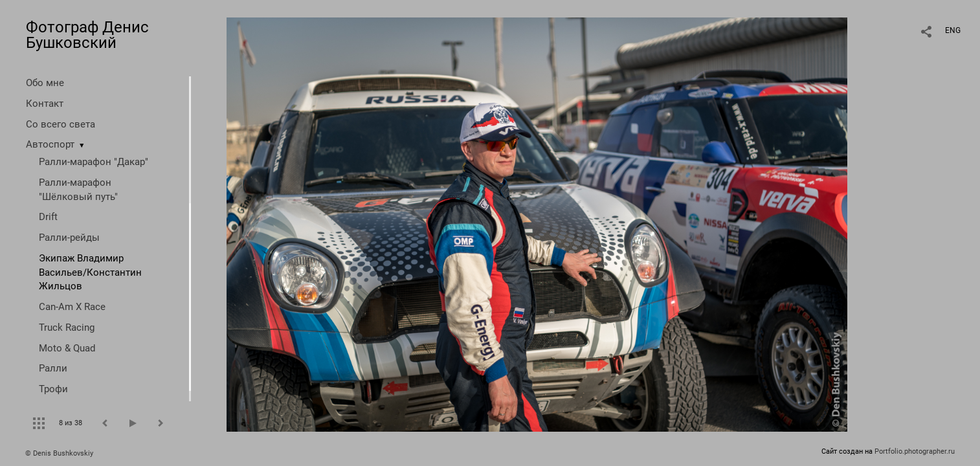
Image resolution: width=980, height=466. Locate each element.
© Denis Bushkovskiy (59, 453)
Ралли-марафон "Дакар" (94, 162)
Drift (48, 217)
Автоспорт (50, 144)
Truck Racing (67, 327)
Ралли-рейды (69, 238)
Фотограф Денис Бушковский (87, 35)
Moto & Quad (67, 348)
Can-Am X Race (72, 307)
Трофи (53, 389)
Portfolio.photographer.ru (915, 451)
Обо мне (45, 83)
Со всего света (61, 124)
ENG (953, 30)
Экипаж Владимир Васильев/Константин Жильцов (90, 272)
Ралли (53, 368)
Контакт (45, 104)
